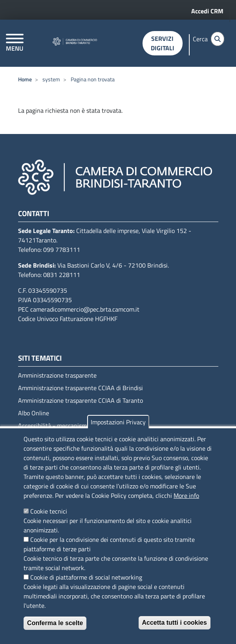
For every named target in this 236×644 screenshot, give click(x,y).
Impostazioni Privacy (118, 422)
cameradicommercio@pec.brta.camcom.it (85, 309)
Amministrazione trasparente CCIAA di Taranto (80, 400)
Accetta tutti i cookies (175, 623)
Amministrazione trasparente (57, 375)
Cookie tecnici (49, 511)
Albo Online (34, 413)
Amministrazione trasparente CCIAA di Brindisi (80, 388)
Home (25, 79)
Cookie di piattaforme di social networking (86, 577)
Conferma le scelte (55, 623)
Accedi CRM (207, 11)
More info (186, 495)
